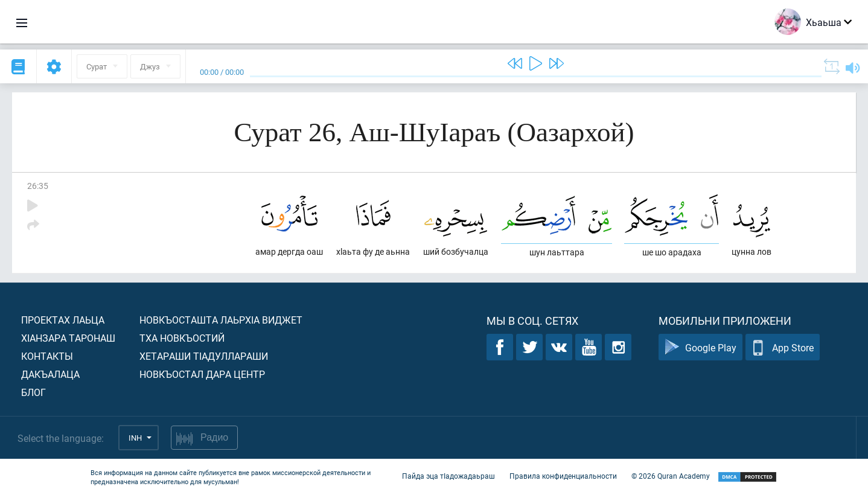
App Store (783, 347)
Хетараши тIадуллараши (204, 356)
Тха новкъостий (182, 338)
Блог (34, 392)
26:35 (38, 186)
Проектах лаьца (63, 320)
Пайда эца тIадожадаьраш (448, 476)
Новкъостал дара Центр (202, 374)
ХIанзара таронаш (68, 338)
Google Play (700, 347)
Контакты (47, 356)
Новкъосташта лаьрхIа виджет (221, 320)
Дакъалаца (50, 374)
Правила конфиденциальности (563, 476)
